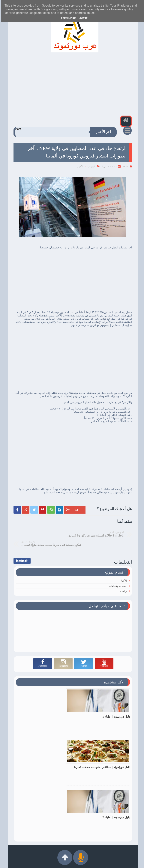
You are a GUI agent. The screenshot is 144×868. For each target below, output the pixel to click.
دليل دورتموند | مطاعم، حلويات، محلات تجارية (48, 708)
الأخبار (80, 166)
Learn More (67, 18)
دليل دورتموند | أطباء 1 (115, 706)
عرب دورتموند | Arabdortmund (73, 863)
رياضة (123, 581)
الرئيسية (91, 166)
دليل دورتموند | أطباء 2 (115, 757)
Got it (83, 18)
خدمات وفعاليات (117, 576)
